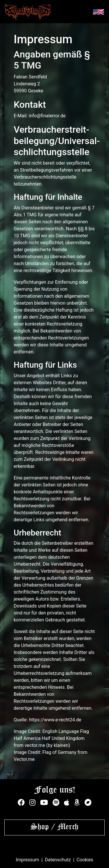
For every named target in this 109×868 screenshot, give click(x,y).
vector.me (35, 745)
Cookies (85, 860)
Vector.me (24, 759)
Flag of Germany (59, 752)
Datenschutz (58, 860)
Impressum (27, 860)
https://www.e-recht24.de (55, 720)
